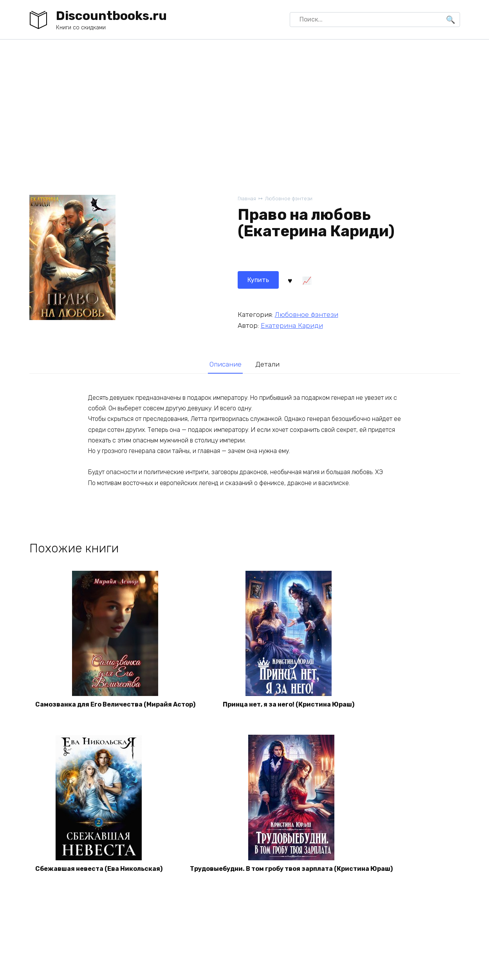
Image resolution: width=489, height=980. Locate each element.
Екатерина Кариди (292, 325)
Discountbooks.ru (111, 16)
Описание (226, 364)
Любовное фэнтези (289, 199)
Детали (267, 364)
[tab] (225, 364)
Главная (247, 199)
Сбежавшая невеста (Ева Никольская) (99, 869)
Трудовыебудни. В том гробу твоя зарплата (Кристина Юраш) (291, 869)
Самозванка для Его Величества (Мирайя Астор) (115, 704)
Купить (258, 280)
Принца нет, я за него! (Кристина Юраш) (289, 704)
